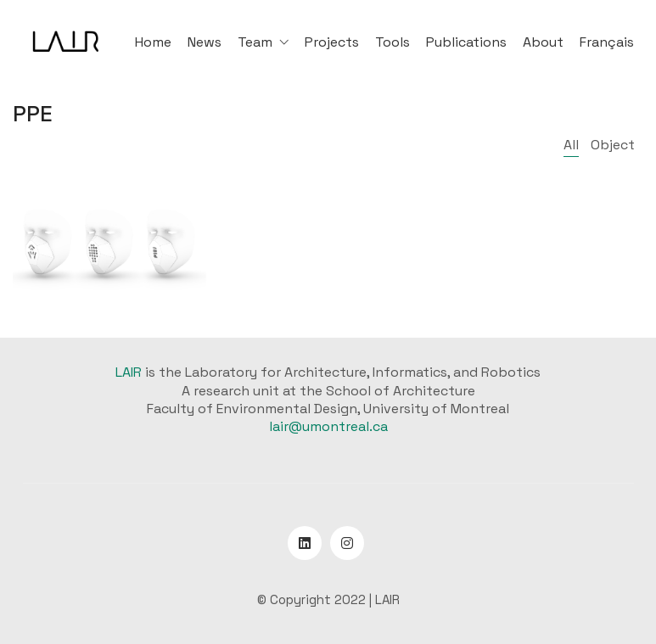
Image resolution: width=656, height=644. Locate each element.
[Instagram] (347, 543)
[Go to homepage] (65, 42)
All (571, 145)
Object (613, 145)
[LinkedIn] (305, 543)
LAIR (129, 372)
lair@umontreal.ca (328, 426)
